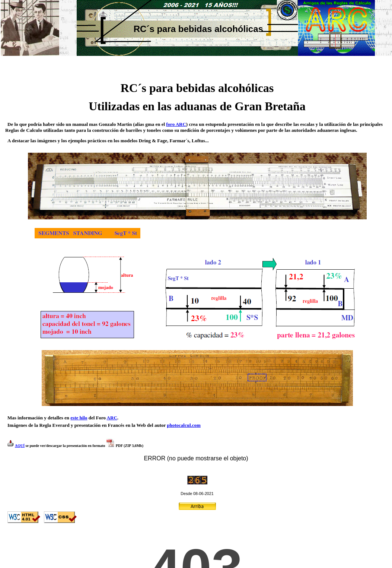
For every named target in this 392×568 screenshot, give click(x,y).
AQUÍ (20, 446)
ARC (112, 418)
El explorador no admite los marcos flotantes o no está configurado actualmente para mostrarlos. (196, 548)
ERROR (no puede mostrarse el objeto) (196, 458)
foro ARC (176, 124)
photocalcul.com (184, 425)
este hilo (79, 418)
